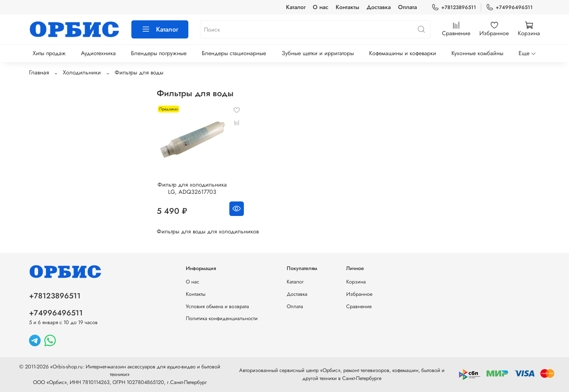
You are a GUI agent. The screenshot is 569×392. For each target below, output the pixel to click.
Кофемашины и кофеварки (403, 53)
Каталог (296, 7)
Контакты (347, 7)
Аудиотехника (98, 53)
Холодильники (82, 72)
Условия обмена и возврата (217, 306)
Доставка (379, 7)
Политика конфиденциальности (222, 318)
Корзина (356, 282)
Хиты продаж (49, 53)
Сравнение (359, 306)
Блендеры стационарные (234, 53)
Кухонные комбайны (477, 53)
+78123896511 (454, 7)
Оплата (408, 7)
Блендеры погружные (159, 53)
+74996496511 (509, 7)
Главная (39, 72)
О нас (321, 7)
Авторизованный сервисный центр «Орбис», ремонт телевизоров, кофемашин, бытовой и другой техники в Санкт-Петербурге (342, 374)
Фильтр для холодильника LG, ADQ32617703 (192, 188)
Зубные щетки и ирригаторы (318, 53)
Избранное (359, 294)
